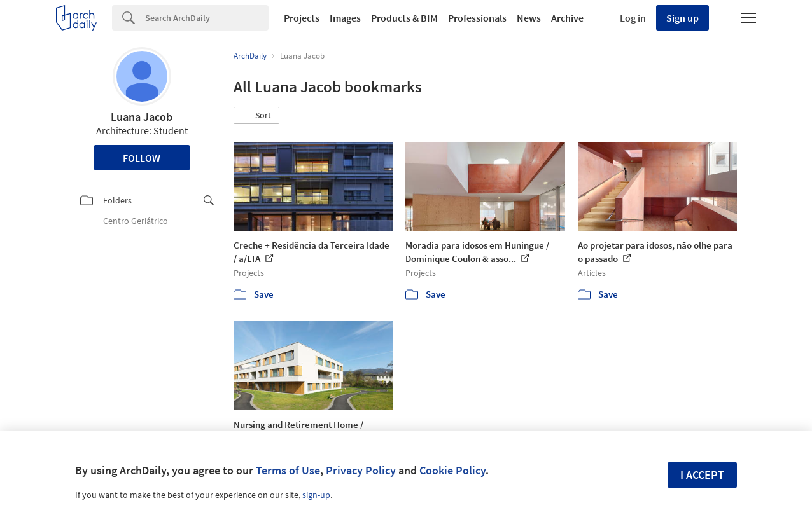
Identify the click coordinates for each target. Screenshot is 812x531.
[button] (256, 116)
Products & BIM (404, 18)
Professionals (477, 18)
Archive (567, 18)
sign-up (316, 495)
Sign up (682, 18)
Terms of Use (288, 470)
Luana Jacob (142, 117)
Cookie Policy (452, 470)
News (529, 18)
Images (345, 18)
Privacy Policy (361, 470)
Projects (302, 18)
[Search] (207, 18)
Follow (142, 158)
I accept (702, 475)
